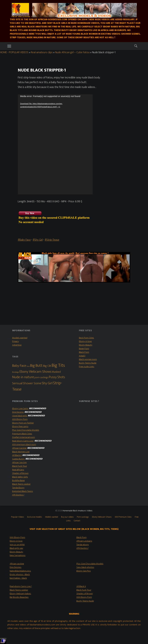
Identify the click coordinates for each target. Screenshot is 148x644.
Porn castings (83, 517)
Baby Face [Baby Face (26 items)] (19, 366)
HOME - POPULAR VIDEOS (14, 52)
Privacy (16, 341)
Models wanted (20, 338)
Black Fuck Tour (20, 466)
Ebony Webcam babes (20, 594)
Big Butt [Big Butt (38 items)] (36, 366)
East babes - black (18, 578)
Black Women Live (21, 452)
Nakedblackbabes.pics (20, 571)
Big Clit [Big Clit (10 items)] (47, 366)
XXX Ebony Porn (20, 419)
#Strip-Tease (52, 240)
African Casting (19, 448)
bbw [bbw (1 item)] (28, 366)
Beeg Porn (84, 349)
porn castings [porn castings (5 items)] (41, 377)
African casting (17, 564)
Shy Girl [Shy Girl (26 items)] (47, 383)
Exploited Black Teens (23, 491)
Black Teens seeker (21, 484)
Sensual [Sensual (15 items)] (17, 383)
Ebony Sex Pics (84, 571)
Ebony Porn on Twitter (23, 423)
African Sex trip (19, 462)
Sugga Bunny (18, 459)
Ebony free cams (20, 426)
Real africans (18, 470)
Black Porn (84, 352)
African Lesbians (84, 541)
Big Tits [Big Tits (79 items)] (58, 365)
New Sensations (18, 555)
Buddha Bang (18, 480)
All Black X (17, 455)
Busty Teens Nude (88, 363)
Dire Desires (18, 412)
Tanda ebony (83, 545)
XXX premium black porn (24, 444)
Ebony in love (85, 341)
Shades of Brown (20, 473)
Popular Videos (18, 517)
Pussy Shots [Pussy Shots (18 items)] (57, 377)
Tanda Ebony (18, 488)
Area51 (82, 356)
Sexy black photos (85, 567)
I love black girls (20, 416)
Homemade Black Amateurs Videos (78, 511)
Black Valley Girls (20, 477)
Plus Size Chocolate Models (26, 430)
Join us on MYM (17, 545)
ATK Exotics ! (18, 495)
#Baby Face (24, 240)
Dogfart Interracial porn (24, 437)
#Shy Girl (38, 240)
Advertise (17, 345)
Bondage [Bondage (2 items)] (16, 372)
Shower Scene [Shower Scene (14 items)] (32, 383)
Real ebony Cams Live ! (23, 441)
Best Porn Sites (86, 338)
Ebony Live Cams (20, 408)
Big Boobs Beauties (19, 597)
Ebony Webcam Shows (102, 517)
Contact (77, 521)
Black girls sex (16, 548)
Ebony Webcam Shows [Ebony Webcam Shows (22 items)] (35, 372)
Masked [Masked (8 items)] (56, 372)
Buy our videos (67, 517)
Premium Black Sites (22, 434)
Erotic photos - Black (20, 574)
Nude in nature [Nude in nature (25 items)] (23, 377)
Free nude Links (87, 367)
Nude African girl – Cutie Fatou (72, 52)
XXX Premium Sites (123, 517)
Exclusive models (35, 517)
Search (136, 46)
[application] (55, 144)
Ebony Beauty (86, 345)
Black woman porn (88, 359)
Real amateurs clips (42, 52)
